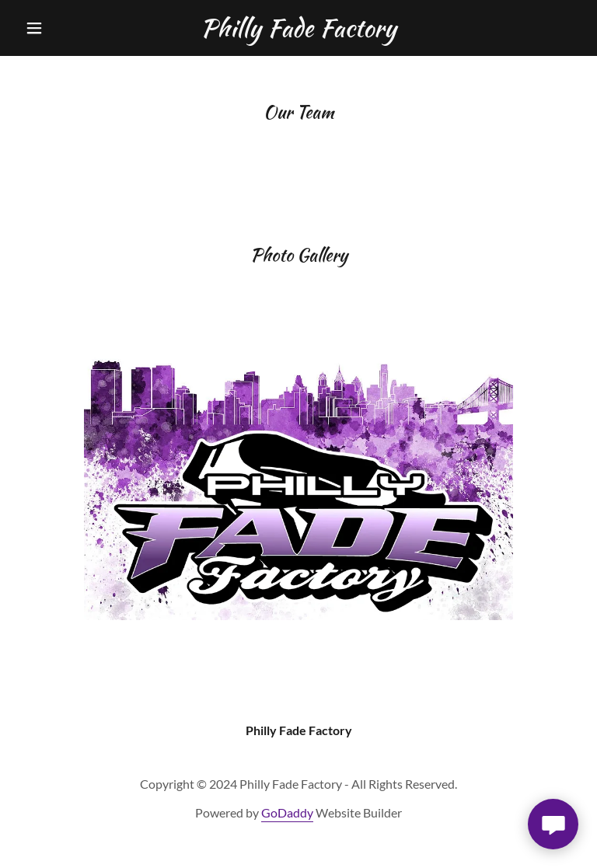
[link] (298, 31)
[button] (61, 28)
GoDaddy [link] (287, 812)
